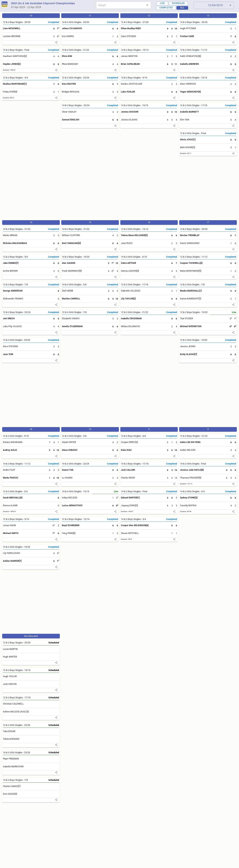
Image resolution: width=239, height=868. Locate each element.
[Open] (147, 5)
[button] (214, 5)
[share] (56, 42)
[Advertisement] (111, 190)
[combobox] (121, 5)
